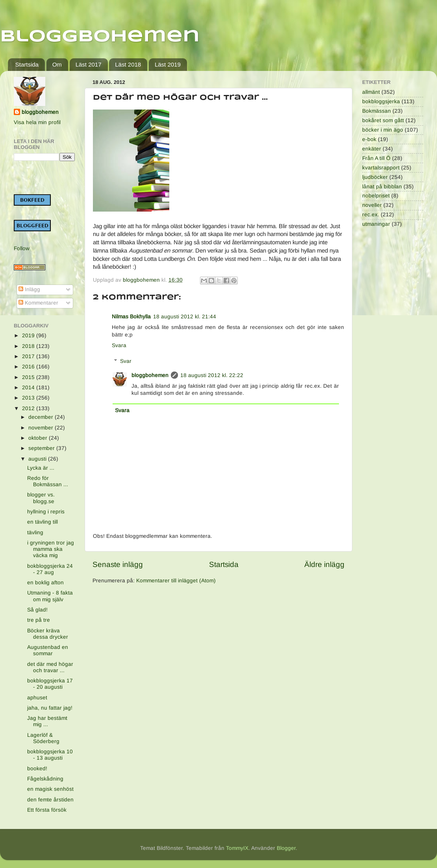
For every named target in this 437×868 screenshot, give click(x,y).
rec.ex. (371, 215)
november (42, 428)
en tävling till (43, 522)
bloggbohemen (150, 375)
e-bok (369, 139)
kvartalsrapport (381, 168)
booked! (37, 769)
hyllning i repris (46, 512)
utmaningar (376, 224)
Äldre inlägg (324, 564)
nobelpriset (376, 196)
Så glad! (37, 610)
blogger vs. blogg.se (41, 498)
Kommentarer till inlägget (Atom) (176, 581)
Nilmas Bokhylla (131, 317)
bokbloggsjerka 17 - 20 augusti (50, 684)
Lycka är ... (41, 468)
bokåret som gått (383, 120)
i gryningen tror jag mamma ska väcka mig (51, 549)
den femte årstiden (50, 800)
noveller (372, 205)
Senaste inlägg (118, 564)
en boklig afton (45, 583)
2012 (29, 408)
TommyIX (237, 848)
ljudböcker (375, 177)
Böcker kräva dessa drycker (48, 634)
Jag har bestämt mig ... (47, 721)
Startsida (27, 64)
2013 (29, 398)
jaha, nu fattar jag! (50, 708)
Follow (22, 248)
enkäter (372, 149)
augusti (38, 459)
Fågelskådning (45, 779)
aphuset (37, 698)
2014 (29, 388)
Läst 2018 (128, 64)
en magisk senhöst (50, 789)
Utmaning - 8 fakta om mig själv (50, 596)
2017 (29, 356)
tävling (35, 533)
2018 (29, 346)
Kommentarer (38, 303)
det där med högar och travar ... (50, 667)
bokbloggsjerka (381, 101)
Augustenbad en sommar (48, 650)
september (42, 448)
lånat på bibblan (382, 187)
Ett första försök (47, 810)
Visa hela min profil (37, 122)
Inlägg (29, 289)
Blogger (286, 848)
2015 (29, 377)
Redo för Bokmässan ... (48, 481)
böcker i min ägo (383, 130)
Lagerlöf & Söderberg (43, 738)
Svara (119, 345)
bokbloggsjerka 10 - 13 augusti (50, 755)
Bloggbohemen (100, 37)
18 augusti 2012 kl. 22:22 (212, 375)
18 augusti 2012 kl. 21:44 (185, 317)
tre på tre (39, 620)
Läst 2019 (168, 64)
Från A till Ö (376, 158)
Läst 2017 (89, 64)
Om (57, 64)
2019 (29, 335)
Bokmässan (377, 111)
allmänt (371, 92)
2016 (29, 367)
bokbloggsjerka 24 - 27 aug (50, 569)
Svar (126, 361)
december (42, 417)
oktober (39, 438)
